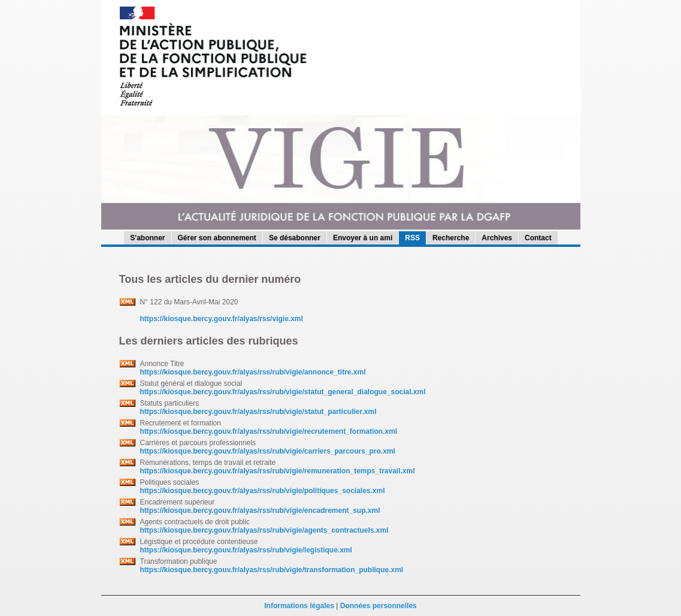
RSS (412, 238)
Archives (497, 238)
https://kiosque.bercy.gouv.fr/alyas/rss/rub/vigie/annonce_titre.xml (253, 372)
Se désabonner (295, 238)
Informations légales (299, 606)
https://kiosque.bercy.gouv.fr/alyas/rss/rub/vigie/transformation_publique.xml (272, 570)
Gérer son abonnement (217, 238)
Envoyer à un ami (363, 238)
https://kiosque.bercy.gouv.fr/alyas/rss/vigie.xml (222, 319)
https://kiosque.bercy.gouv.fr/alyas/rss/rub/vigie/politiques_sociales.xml (263, 491)
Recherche (451, 238)
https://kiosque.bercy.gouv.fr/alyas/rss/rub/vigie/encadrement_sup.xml (260, 511)
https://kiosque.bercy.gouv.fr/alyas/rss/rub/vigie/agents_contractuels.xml (264, 530)
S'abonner (147, 238)
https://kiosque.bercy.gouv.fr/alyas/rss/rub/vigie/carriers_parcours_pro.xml (268, 451)
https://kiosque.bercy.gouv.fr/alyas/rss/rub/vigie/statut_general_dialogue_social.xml (283, 392)
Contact (538, 238)
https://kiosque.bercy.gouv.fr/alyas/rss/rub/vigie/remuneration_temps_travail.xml (278, 471)
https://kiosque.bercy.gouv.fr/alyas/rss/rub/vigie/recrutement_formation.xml (269, 431)
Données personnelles (379, 606)
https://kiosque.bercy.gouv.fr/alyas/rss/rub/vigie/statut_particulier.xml (258, 412)
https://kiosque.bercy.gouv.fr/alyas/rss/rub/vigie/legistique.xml (246, 550)
